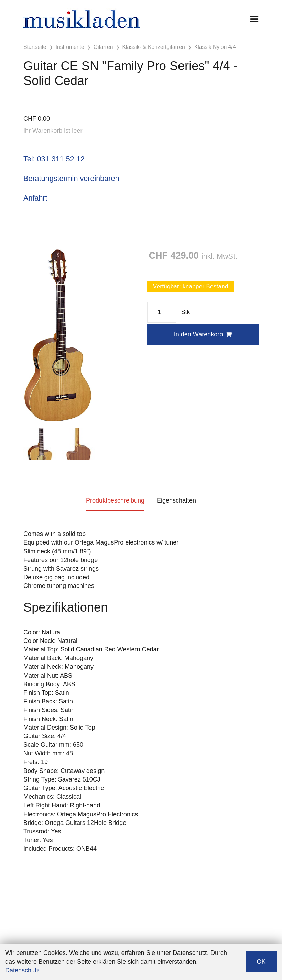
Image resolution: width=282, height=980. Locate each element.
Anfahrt (35, 198)
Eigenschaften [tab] (176, 500)
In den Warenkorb (203, 334)
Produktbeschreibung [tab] (115, 500)
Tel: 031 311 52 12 (54, 159)
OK (261, 962)
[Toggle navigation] (254, 19)
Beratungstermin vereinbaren (71, 178)
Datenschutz (22, 970)
